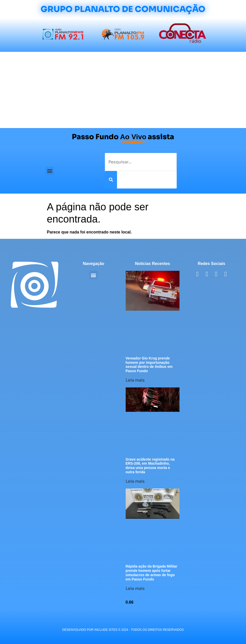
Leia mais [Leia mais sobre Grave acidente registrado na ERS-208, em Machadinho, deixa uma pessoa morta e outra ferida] (135, 481)
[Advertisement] (123, 90)
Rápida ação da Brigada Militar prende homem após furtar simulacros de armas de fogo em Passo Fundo (152, 573)
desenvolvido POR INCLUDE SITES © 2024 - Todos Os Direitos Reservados (123, 630)
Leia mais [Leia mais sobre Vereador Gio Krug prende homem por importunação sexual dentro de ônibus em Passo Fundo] (135, 380)
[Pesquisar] (111, 180)
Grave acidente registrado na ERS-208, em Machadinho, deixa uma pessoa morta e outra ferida (150, 466)
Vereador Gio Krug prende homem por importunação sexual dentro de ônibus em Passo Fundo (149, 365)
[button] (50, 171)
